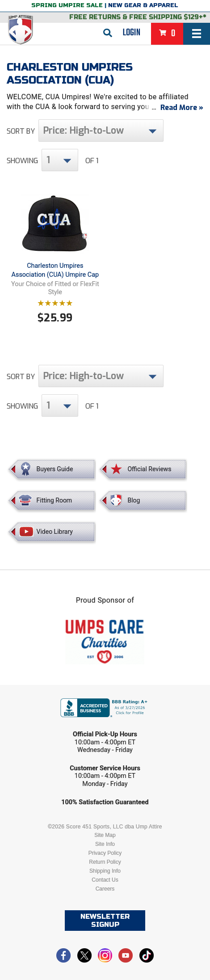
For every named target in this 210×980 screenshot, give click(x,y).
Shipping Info (105, 871)
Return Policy (105, 862)
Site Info (105, 844)
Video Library (55, 532)
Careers (105, 889)
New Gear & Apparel (143, 5)
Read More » (182, 108)
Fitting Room (55, 500)
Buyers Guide (55, 469)
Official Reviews (149, 469)
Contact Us (105, 880)
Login (132, 33)
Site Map (105, 835)
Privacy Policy (105, 853)
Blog (134, 500)
